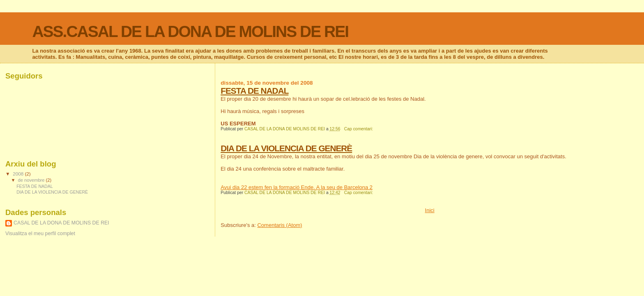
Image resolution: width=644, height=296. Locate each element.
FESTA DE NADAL (254, 91)
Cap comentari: (359, 129)
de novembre (32, 180)
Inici (430, 210)
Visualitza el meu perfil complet (40, 234)
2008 (19, 174)
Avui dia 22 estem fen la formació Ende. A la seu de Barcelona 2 (297, 187)
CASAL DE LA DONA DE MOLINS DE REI (61, 223)
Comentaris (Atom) (279, 225)
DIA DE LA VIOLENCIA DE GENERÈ (286, 148)
